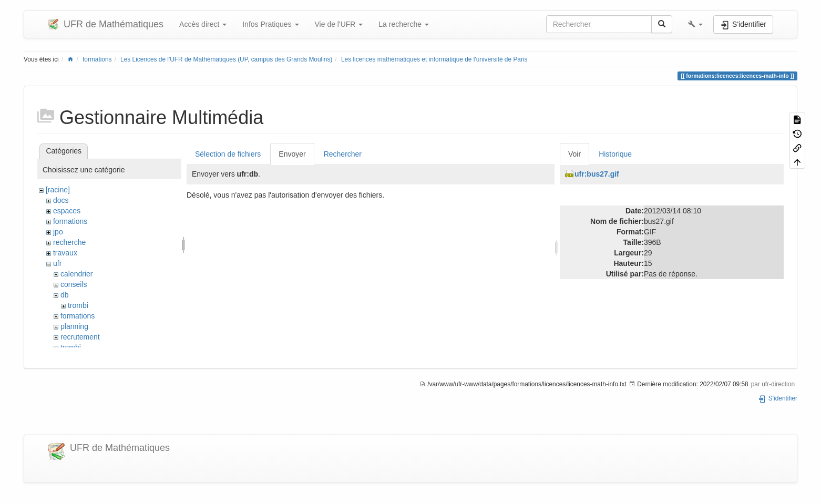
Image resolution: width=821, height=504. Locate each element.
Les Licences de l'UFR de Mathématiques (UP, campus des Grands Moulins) (226, 59)
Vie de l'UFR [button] (339, 24)
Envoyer (292, 154)
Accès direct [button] (203, 24)
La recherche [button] (404, 24)
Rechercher (343, 154)
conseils (74, 284)
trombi (78, 305)
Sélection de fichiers (228, 154)
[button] (695, 24)
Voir (574, 154)
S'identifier (778, 398)
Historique (615, 154)
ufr (57, 263)
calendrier (76, 274)
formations (97, 59)
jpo (58, 232)
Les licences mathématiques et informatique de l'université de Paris (434, 59)
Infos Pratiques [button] (270, 24)
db (65, 295)
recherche (69, 242)
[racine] (58, 190)
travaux (65, 253)
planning (74, 326)
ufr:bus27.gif (597, 174)
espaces (67, 211)
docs (61, 200)
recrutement (80, 337)
